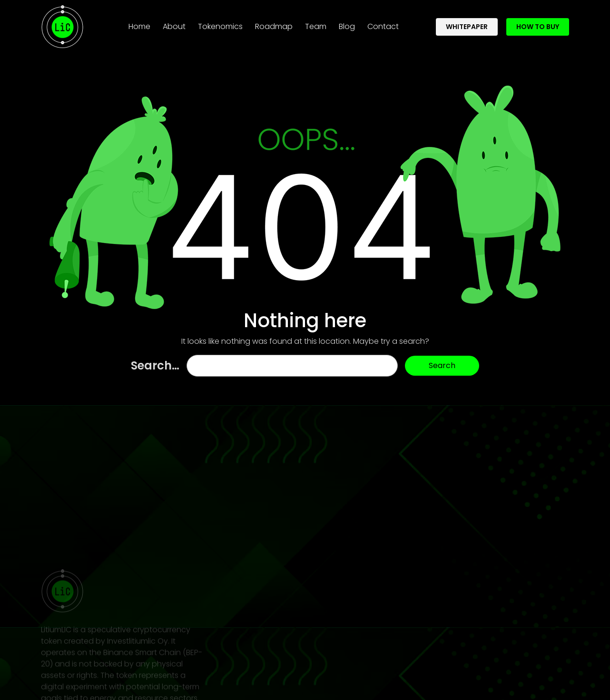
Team (316, 24)
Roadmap (274, 24)
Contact (383, 24)
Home (141, 24)
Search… (155, 365)
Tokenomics (220, 24)
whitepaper (467, 24)
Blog (347, 24)
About (174, 24)
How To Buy (538, 24)
